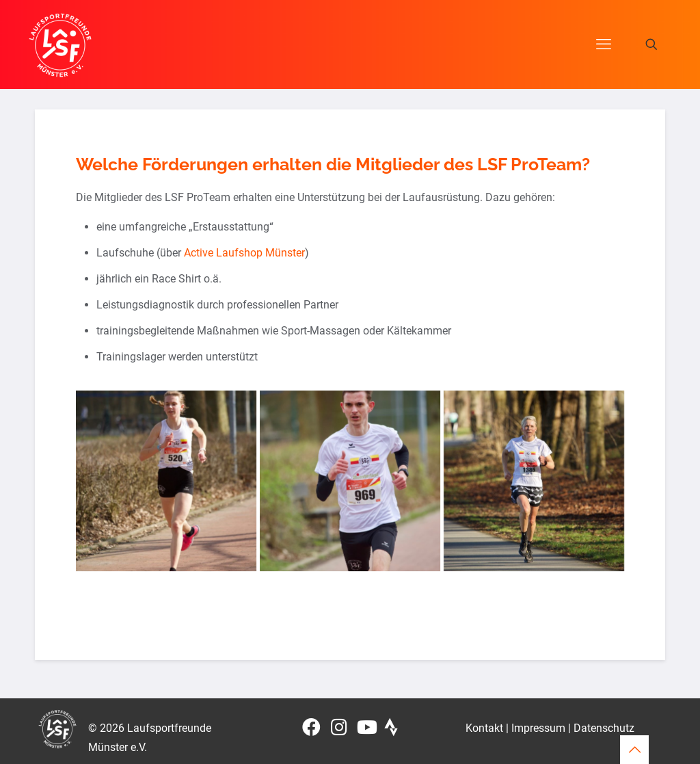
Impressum (538, 728)
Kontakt (484, 728)
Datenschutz (604, 728)
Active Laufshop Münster (244, 253)
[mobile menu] (604, 44)
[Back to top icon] (634, 750)
